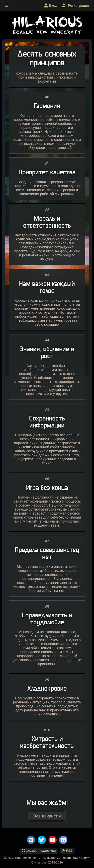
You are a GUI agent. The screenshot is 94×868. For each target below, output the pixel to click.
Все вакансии (47, 816)
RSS (67, 851)
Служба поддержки (39, 851)
